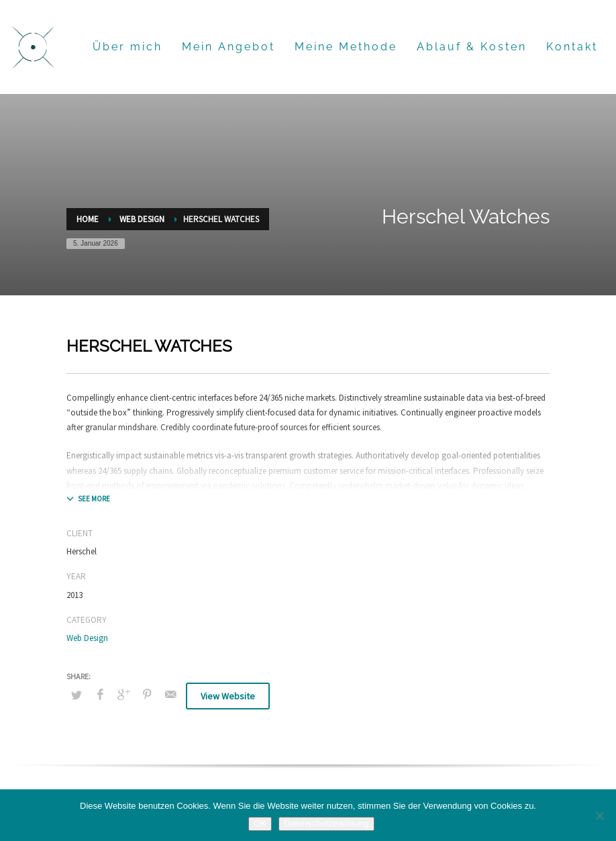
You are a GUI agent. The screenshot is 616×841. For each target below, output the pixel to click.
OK (260, 823)
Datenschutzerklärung (326, 823)
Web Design (87, 638)
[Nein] (599, 815)
